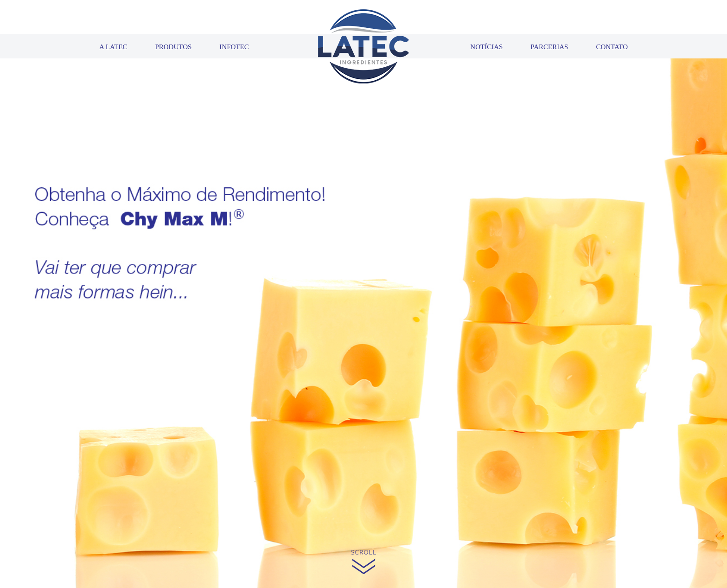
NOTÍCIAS (486, 47)
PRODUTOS (173, 47)
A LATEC (113, 47)
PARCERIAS (549, 47)
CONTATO (612, 47)
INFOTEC (234, 47)
